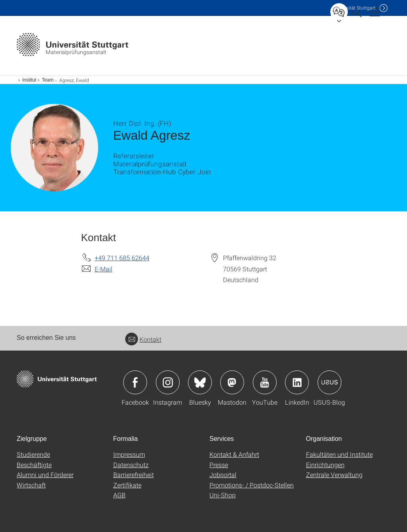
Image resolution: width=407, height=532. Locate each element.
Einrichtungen (325, 465)
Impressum (129, 454)
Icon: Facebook (135, 382)
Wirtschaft (31, 485)
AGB (119, 495)
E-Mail (104, 269)
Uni (354, 8)
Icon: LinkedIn (297, 382)
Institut (29, 80)
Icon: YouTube (265, 382)
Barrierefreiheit (134, 475)
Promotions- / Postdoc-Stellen (252, 485)
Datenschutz (131, 465)
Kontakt (143, 339)
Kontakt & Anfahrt (234, 454)
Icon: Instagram (168, 382)
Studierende (33, 454)
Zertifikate (127, 485)
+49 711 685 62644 (122, 258)
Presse (219, 465)
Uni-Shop (223, 495)
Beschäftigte (34, 465)
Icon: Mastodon (232, 382)
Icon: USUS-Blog (329, 382)
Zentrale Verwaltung (334, 475)
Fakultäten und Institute (339, 454)
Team (47, 80)
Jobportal (223, 475)
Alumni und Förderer (45, 475)
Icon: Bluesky (200, 382)
